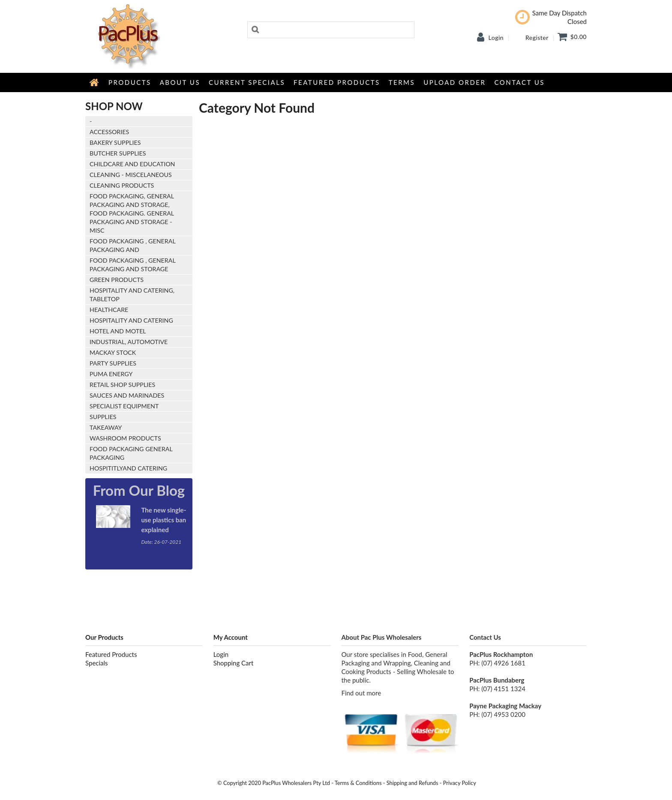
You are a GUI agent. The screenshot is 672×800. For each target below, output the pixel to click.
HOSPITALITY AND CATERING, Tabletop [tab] (132, 295)
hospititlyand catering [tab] (128, 468)
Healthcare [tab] (109, 310)
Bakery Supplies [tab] (115, 142)
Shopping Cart (234, 663)
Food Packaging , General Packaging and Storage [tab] (133, 265)
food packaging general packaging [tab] (131, 453)
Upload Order (454, 82)
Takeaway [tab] (106, 427)
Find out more (361, 693)
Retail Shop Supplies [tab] (122, 385)
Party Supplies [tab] (113, 363)
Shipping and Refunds (412, 783)
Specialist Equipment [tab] (124, 406)
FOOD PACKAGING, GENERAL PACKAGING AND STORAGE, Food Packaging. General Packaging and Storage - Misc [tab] (132, 213)
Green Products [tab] (117, 280)
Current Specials (247, 82)
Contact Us (519, 82)
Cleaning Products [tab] (122, 185)
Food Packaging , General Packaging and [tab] (133, 245)
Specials (97, 663)
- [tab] (91, 121)
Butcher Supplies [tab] (118, 153)
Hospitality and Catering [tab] (131, 320)
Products (130, 82)
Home (95, 82)
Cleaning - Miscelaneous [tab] (131, 175)
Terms (402, 82)
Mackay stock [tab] (113, 352)
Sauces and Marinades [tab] (127, 395)
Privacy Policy (460, 783)
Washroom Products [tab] (125, 438)
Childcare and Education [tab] (132, 164)
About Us (180, 82)
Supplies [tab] (103, 417)
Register (537, 38)
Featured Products (337, 82)
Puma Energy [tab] (111, 374)
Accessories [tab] (109, 132)
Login (496, 38)
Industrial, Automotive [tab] (129, 342)
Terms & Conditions (358, 783)
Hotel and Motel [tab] (118, 331)
